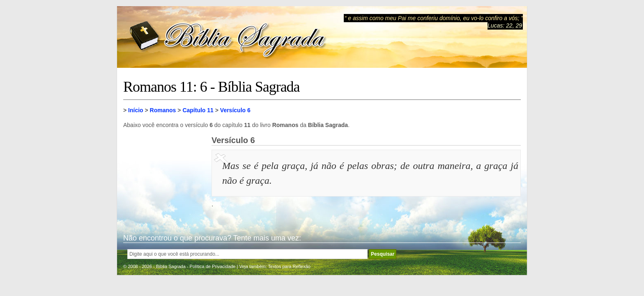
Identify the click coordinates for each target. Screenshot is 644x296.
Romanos (163, 110)
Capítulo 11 (198, 110)
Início (136, 110)
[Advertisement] (164, 177)
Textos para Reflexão (289, 266)
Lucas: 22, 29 (505, 25)
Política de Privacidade (213, 266)
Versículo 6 (235, 110)
